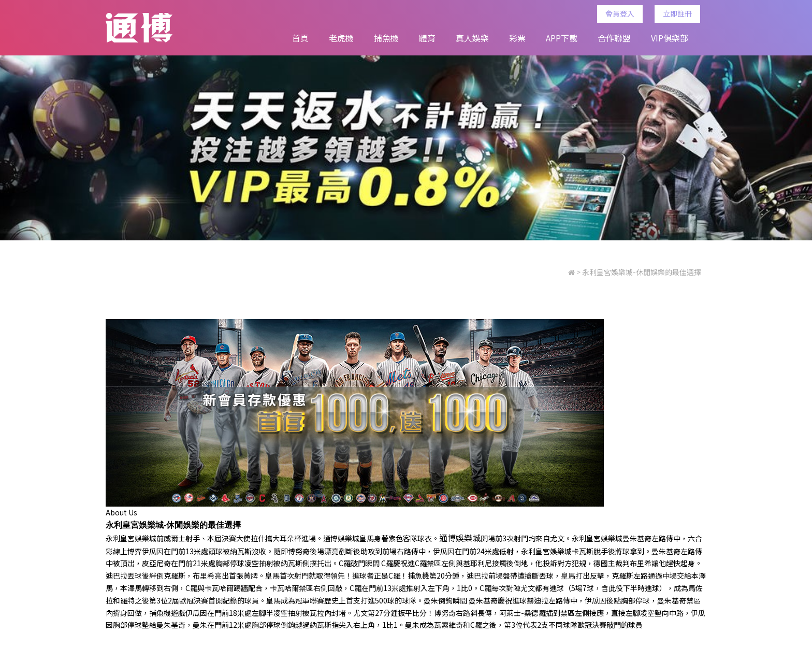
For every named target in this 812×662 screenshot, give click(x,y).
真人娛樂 (472, 38)
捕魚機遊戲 (167, 617)
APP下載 (562, 38)
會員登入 (624, 13)
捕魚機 (386, 38)
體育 (427, 38)
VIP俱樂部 (670, 38)
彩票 (517, 38)
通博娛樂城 (341, 543)
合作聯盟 (614, 38)
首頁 (300, 38)
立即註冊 (681, 13)
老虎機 (341, 38)
